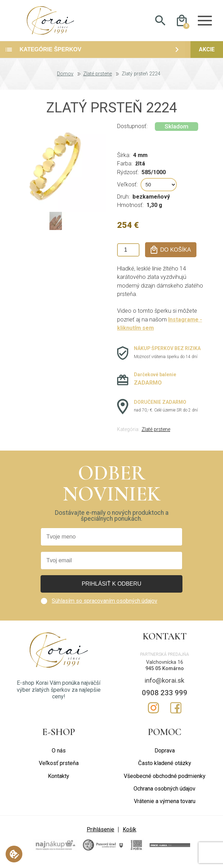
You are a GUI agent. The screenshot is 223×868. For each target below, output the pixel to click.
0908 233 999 (165, 698)
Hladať (160, 23)
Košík (130, 834)
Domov (65, 79)
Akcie (207, 54)
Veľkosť (127, 189)
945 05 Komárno (165, 673)
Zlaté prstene (98, 79)
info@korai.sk (164, 685)
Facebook (176, 713)
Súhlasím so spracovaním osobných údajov (105, 606)
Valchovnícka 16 (165, 667)
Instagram (153, 713)
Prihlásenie (100, 834)
